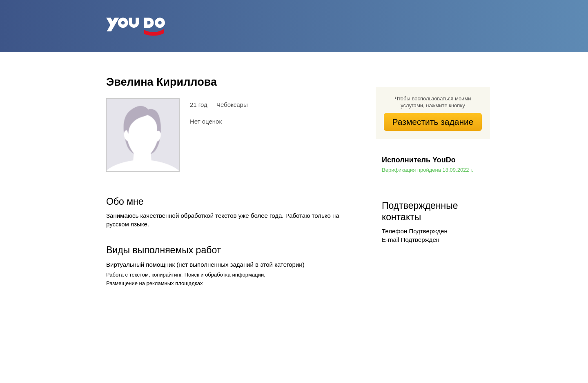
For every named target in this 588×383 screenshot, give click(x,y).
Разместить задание (433, 122)
